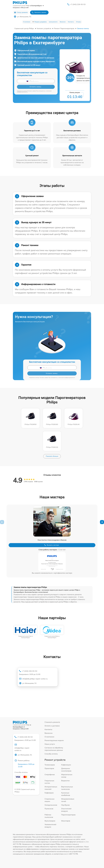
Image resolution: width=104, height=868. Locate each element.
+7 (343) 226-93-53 (78, 4)
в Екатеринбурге (37, 6)
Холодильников (51, 805)
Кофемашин (66, 765)
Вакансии (63, 22)
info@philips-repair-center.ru (22, 747)
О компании (27, 22)
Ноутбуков (65, 805)
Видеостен (65, 781)
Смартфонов (50, 774)
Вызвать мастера (52, 545)
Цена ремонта (53, 22)
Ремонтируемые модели (54, 740)
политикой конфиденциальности (67, 378)
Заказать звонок (39, 12)
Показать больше (52, 456)
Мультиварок (50, 821)
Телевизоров (50, 765)
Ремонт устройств (40, 22)
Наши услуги (50, 744)
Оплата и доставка (52, 726)
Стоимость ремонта (52, 722)
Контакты (71, 22)
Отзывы (79, 22)
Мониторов (66, 821)
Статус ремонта (21, 12)
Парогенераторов (68, 815)
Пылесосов (49, 809)
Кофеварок (49, 793)
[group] (26, 632)
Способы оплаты (51, 754)
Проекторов (49, 768)
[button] (102, 522)
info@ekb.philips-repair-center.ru (33, 679)
